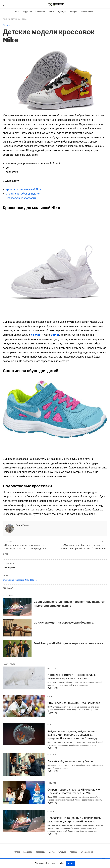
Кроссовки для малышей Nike (24, 189)
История (74, 12)
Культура (62, 12)
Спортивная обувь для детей (23, 194)
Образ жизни (87, 12)
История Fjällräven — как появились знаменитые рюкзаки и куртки (72, 677)
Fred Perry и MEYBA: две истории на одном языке (68, 643)
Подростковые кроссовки (21, 198)
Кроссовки (40, 12)
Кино (50, 725)
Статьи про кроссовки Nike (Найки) (20, 580)
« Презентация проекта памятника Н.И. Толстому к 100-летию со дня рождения (25, 547)
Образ (25, 19)
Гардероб (28, 12)
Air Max (36, 335)
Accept (71, 863)
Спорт (17, 12)
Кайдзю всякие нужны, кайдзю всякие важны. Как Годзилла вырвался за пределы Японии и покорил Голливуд (72, 735)
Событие (52, 783)
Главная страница (11, 19)
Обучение (52, 755)
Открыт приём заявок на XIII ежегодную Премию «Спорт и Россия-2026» (74, 791)
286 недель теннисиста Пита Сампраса (74, 703)
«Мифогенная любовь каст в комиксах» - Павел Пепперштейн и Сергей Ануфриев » (84, 547)
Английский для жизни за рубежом (70, 761)
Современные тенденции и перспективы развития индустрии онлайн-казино (70, 604)
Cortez (55, 335)
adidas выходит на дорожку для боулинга (64, 623)
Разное (51, 811)
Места (52, 12)
